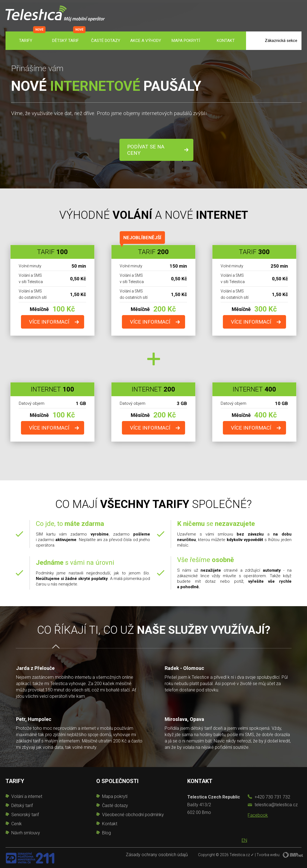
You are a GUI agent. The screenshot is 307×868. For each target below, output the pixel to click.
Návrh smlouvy (26, 833)
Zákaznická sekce (281, 41)
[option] (154, 699)
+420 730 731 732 (272, 797)
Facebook (258, 815)
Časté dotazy (106, 41)
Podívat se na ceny (146, 150)
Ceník (17, 824)
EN (244, 840)
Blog (106, 833)
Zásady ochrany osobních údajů (157, 855)
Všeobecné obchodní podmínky (133, 815)
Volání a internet (27, 796)
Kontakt (226, 41)
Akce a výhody (146, 41)
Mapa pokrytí (186, 41)
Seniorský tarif (25, 815)
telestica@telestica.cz (276, 805)
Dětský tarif (66, 41)
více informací (49, 322)
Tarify (26, 41)
